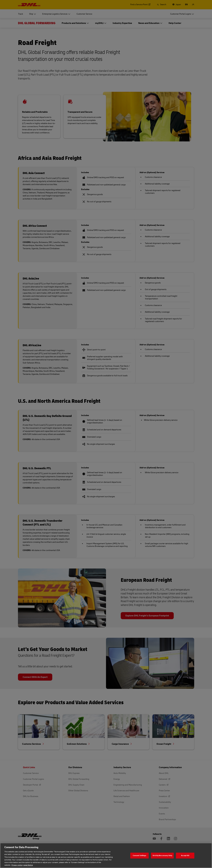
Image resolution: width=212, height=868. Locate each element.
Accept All (185, 855)
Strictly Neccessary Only (162, 855)
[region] (106, 855)
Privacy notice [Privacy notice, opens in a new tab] (17, 865)
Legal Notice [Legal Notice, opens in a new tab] (28, 865)
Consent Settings (140, 855)
